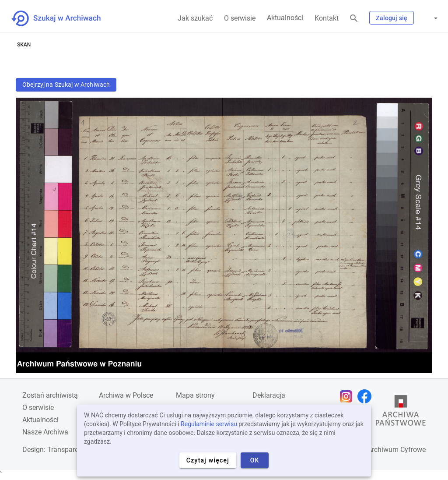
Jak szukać (195, 18)
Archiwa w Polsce (126, 395)
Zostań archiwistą (50, 395)
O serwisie (240, 18)
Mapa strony (195, 395)
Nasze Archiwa (45, 432)
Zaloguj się (392, 18)
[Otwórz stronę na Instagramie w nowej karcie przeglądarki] (348, 396)
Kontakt (327, 18)
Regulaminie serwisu (209, 424)
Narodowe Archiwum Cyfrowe (380, 450)
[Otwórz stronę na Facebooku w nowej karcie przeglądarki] (367, 396)
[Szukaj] (354, 19)
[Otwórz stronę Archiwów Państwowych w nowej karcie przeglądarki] (401, 413)
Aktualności (285, 18)
